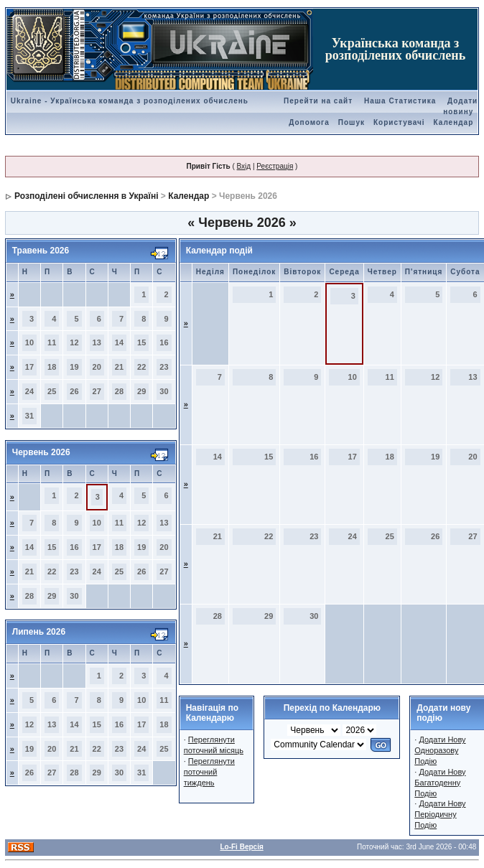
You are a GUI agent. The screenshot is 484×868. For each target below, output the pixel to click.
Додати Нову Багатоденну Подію (440, 783)
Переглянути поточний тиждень (209, 772)
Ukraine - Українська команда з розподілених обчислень (130, 101)
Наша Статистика (400, 101)
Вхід (244, 166)
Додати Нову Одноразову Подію (440, 750)
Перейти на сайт (318, 101)
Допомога (309, 122)
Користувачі (399, 122)
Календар (454, 122)
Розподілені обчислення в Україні (86, 196)
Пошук (352, 122)
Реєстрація (275, 166)
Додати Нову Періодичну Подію (440, 814)
